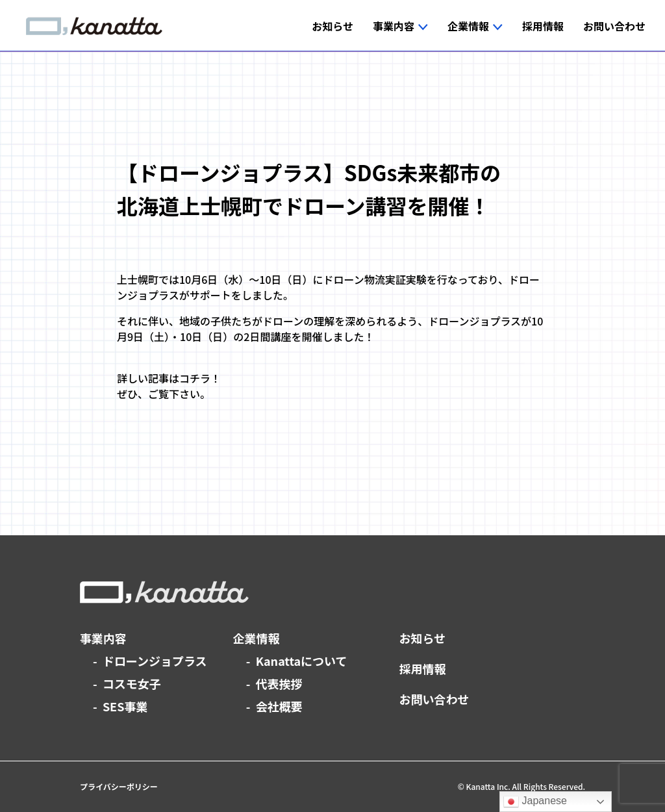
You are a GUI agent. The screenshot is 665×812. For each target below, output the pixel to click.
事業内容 (103, 638)
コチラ (195, 378)
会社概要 (279, 706)
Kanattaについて (302, 661)
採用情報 (423, 668)
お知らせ (423, 638)
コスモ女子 (132, 683)
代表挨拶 (279, 683)
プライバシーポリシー (119, 786)
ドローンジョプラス (155, 661)
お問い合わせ (434, 699)
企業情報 (257, 638)
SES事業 (125, 706)
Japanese (535, 802)
